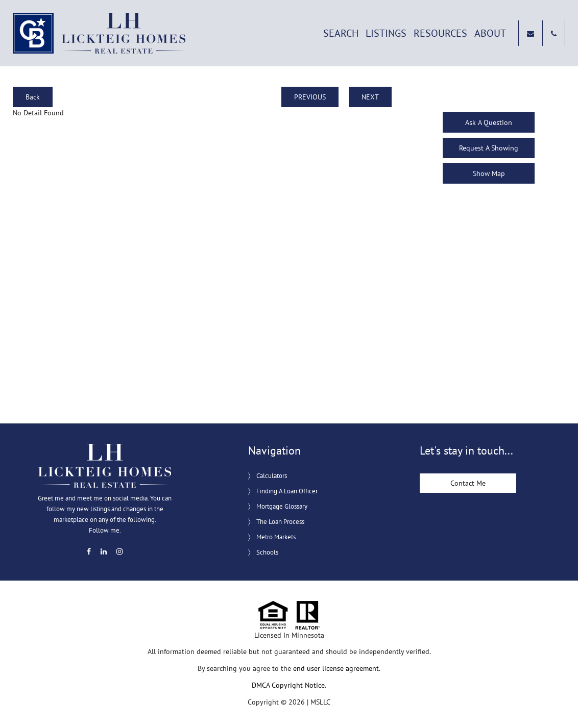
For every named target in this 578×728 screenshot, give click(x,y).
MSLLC (320, 702)
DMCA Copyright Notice (288, 685)
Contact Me (468, 483)
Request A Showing (489, 148)
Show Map (489, 173)
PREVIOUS (310, 97)
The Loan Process (280, 522)
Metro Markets (276, 537)
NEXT (370, 97)
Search (341, 33)
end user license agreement (336, 668)
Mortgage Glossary (282, 506)
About (490, 33)
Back (33, 97)
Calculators (272, 476)
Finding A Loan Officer (287, 491)
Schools (267, 552)
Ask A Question (489, 122)
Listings (386, 33)
